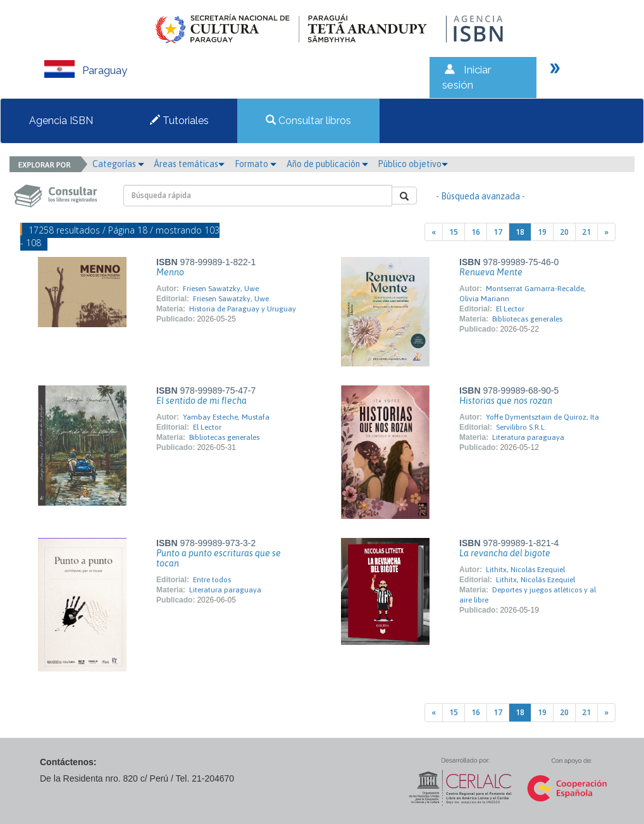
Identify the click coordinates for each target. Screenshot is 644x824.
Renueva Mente (491, 272)
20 (564, 232)
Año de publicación (327, 164)
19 (542, 232)
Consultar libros (308, 121)
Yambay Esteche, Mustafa (226, 417)
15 (454, 232)
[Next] (606, 232)
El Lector (510, 309)
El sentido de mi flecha (201, 401)
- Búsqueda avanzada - (480, 196)
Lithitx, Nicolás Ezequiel (525, 570)
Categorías (118, 164)
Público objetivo (413, 164)
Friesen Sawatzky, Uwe (221, 289)
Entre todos (212, 580)
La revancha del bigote (505, 553)
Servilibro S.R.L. (521, 427)
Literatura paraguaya (528, 437)
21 (586, 232)
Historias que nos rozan (506, 401)
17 (498, 232)
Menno (170, 272)
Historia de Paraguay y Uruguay (243, 309)
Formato (256, 164)
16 (476, 232)
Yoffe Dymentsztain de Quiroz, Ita (542, 417)
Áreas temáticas (189, 164)
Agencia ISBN (61, 121)
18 (520, 232)
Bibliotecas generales (527, 319)
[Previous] (434, 232)
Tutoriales (179, 121)
